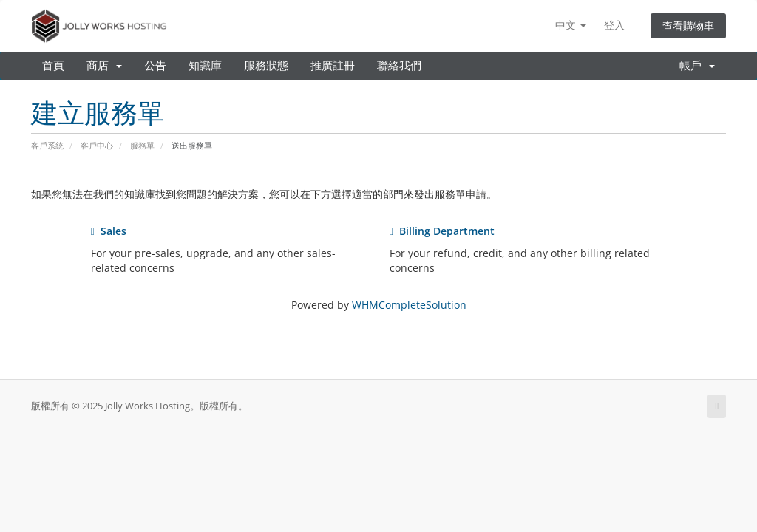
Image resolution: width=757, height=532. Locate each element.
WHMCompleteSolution (409, 305)
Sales (109, 231)
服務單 (142, 145)
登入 (614, 25)
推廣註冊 (333, 66)
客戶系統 (47, 145)
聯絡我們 (399, 66)
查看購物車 (688, 25)
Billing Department (442, 231)
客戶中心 (97, 145)
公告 (155, 66)
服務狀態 (266, 66)
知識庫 (205, 66)
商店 (104, 66)
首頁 (53, 66)
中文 (571, 25)
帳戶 (697, 66)
